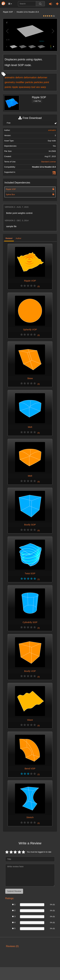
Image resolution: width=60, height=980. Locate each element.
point (46, 82)
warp (43, 87)
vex (38, 87)
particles (38, 82)
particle (29, 82)
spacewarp (25, 87)
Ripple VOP (11, 189)
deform (19, 77)
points (8, 87)
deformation (30, 77)
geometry (10, 82)
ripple (15, 87)
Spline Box (10, 195)
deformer (42, 77)
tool (33, 87)
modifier (20, 82)
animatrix (10, 77)
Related (9, 238)
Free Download (30, 118)
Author (19, 238)
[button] (10, 4)
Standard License (48, 162)
